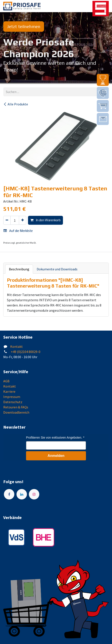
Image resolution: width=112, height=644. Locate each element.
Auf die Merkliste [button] (18, 231)
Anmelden (56, 456)
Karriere (9, 391)
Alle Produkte (16, 104)
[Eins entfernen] (7, 220)
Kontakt (16, 346)
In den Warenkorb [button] (45, 220)
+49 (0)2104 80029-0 (25, 352)
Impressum (12, 397)
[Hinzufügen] (23, 220)
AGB (6, 381)
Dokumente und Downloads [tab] (57, 269)
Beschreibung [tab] (19, 269)
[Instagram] (34, 494)
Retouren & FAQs (16, 407)
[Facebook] (9, 494)
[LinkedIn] (22, 494)
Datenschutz (13, 402)
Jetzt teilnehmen (24, 26)
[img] (103, 80)
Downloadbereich (16, 412)
